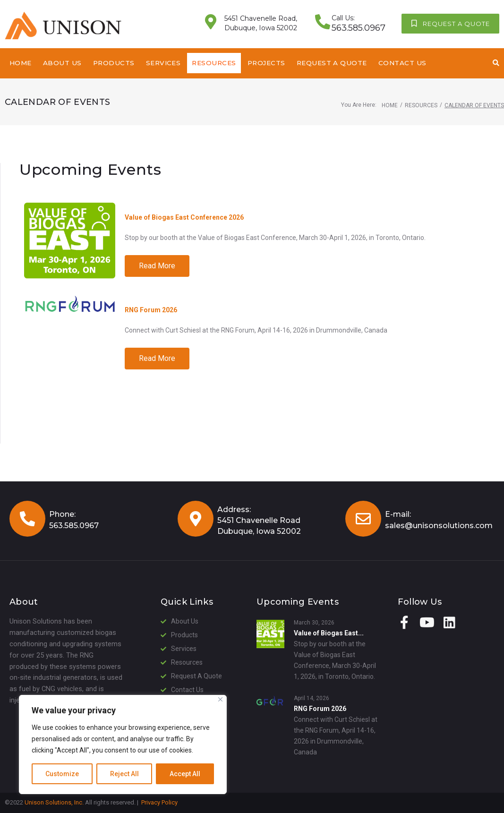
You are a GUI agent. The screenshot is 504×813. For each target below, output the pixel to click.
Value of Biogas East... (329, 633)
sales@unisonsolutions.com (439, 526)
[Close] (220, 699)
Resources (421, 105)
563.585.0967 (74, 526)
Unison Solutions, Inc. (54, 802)
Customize (62, 774)
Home (390, 105)
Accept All (185, 774)
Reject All (124, 774)
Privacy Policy (159, 802)
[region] (123, 745)
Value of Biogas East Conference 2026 (184, 217)
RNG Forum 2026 (151, 310)
